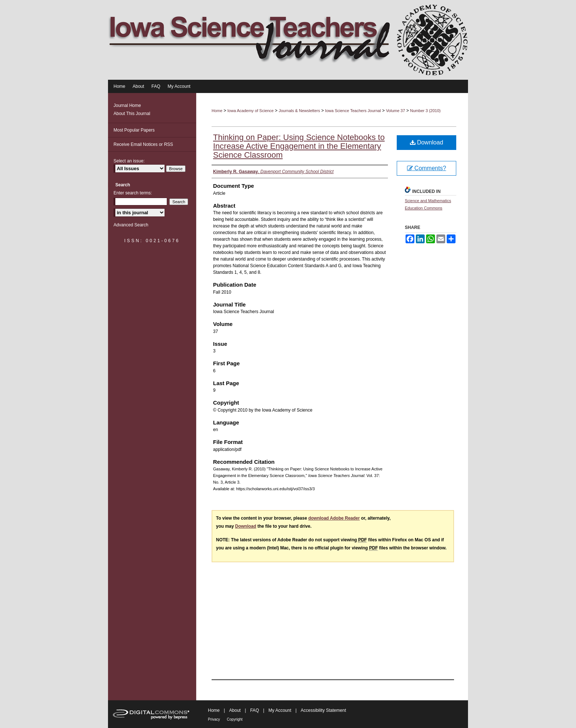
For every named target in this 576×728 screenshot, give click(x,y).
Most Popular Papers (134, 130)
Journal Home (127, 105)
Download (427, 142)
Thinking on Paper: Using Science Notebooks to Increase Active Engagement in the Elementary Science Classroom (299, 146)
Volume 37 (396, 111)
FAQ (255, 710)
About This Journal (132, 114)
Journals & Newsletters (300, 111)
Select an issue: (129, 161)
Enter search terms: (133, 193)
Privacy (215, 719)
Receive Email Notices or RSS (143, 144)
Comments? (427, 168)
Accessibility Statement (323, 710)
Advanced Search (131, 225)
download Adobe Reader (334, 518)
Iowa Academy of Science (251, 111)
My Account (280, 710)
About (236, 710)
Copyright (235, 719)
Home (217, 111)
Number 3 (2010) (425, 111)
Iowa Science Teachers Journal (353, 111)
